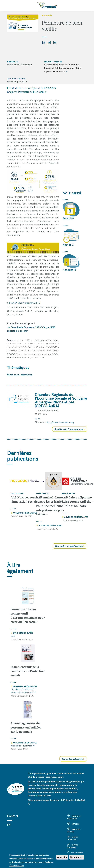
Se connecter (77, 853)
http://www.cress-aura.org (60, 422)
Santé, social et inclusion (20, 375)
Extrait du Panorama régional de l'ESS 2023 (32, 88)
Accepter (62, 859)
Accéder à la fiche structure (70, 429)
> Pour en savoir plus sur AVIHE (24, 303)
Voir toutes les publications (70, 546)
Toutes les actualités (73, 759)
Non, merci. (77, 859)
